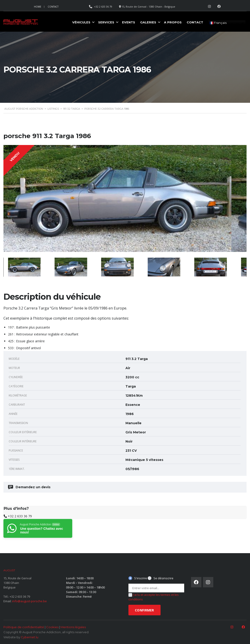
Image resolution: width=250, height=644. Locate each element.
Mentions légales (73, 627)
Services (106, 22)
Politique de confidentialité (24, 627)
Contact (53, 7)
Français (218, 23)
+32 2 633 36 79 (20, 516)
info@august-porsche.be (29, 601)
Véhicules (81, 22)
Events (129, 22)
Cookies (52, 627)
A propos (173, 22)
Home (38, 7)
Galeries (148, 22)
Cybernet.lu (30, 637)
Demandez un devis (30, 487)
